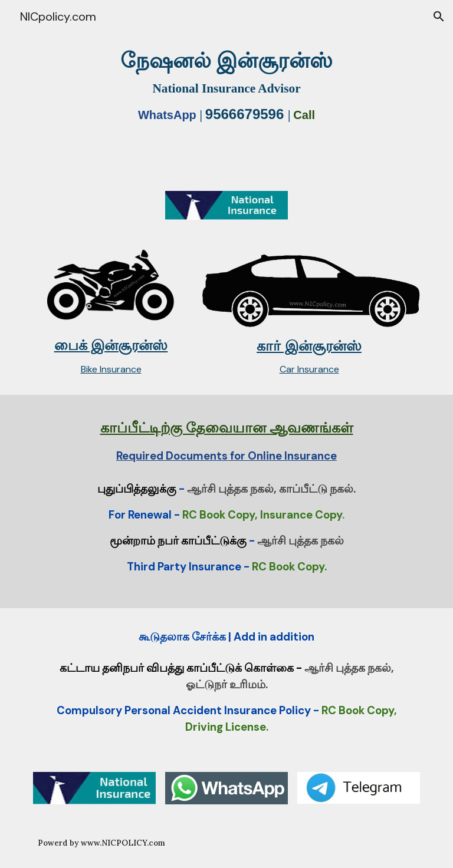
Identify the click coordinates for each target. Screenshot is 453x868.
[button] (439, 16)
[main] (226, 88)
